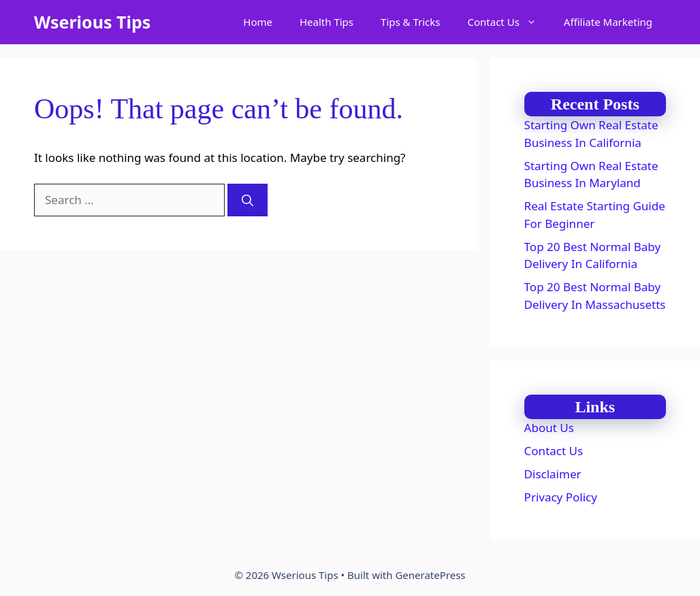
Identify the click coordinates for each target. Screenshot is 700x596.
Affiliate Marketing (608, 22)
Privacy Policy (561, 497)
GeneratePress (430, 575)
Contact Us (509, 22)
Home (258, 22)
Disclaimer (553, 474)
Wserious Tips (92, 22)
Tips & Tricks (410, 22)
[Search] (248, 200)
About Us (549, 428)
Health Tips (327, 22)
